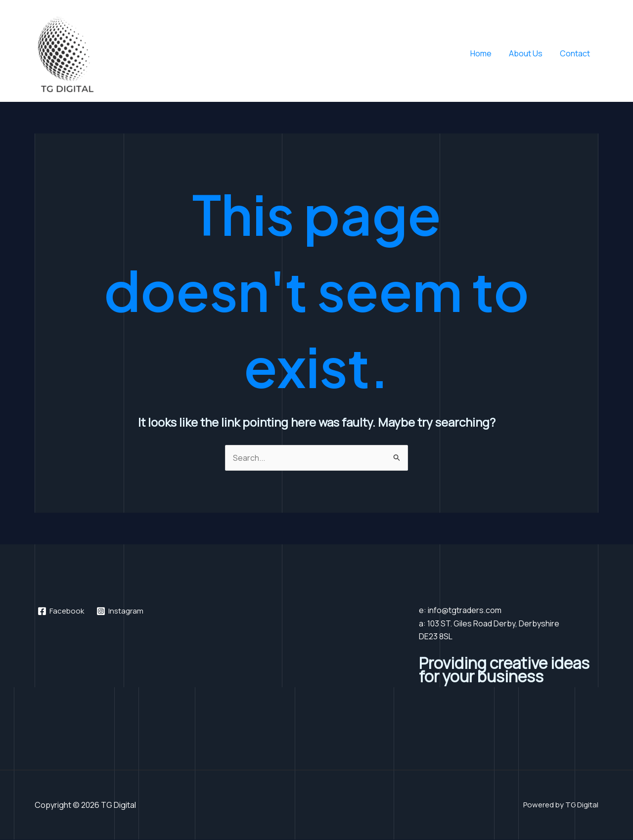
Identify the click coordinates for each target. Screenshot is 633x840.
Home (484, 53)
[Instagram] (123, 611)
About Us (528, 53)
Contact (575, 53)
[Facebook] (62, 611)
